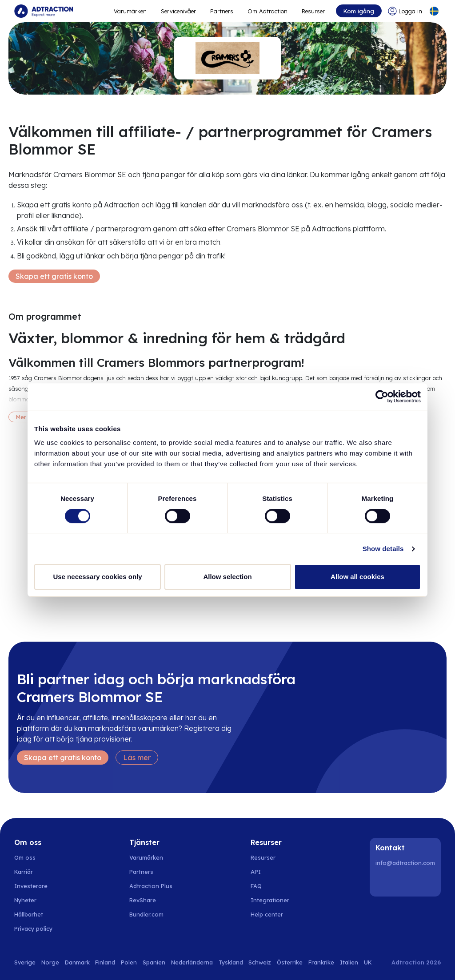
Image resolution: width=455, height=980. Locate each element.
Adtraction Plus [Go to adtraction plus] (151, 886)
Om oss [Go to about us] (25, 857)
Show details (383, 549)
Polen (129, 962)
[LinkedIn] (384, 882)
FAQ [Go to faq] (256, 886)
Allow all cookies (357, 577)
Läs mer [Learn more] (137, 758)
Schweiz (260, 962)
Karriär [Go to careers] (24, 872)
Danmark (77, 962)
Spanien (154, 962)
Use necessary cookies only (97, 577)
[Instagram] (407, 882)
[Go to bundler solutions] (151, 914)
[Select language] (434, 11)
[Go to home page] (44, 11)
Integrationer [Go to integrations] (270, 900)
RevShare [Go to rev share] (143, 900)
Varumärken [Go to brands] (146, 857)
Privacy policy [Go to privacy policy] (33, 928)
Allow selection (227, 577)
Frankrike (321, 962)
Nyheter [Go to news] (25, 900)
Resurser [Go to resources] (313, 11)
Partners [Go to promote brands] (222, 11)
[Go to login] (405, 11)
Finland (105, 962)
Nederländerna (192, 962)
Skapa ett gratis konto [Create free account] (54, 276)
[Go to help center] (272, 914)
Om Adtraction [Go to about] (267, 11)
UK (368, 962)
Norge (50, 962)
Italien (349, 962)
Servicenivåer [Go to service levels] (178, 11)
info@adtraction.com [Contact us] (405, 863)
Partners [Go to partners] (141, 872)
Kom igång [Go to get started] (359, 11)
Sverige (25, 962)
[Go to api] (272, 872)
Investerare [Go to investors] (31, 886)
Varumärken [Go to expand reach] (130, 11)
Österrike (290, 962)
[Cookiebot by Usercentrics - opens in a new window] (382, 397)
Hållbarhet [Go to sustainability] (29, 914)
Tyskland (231, 962)
